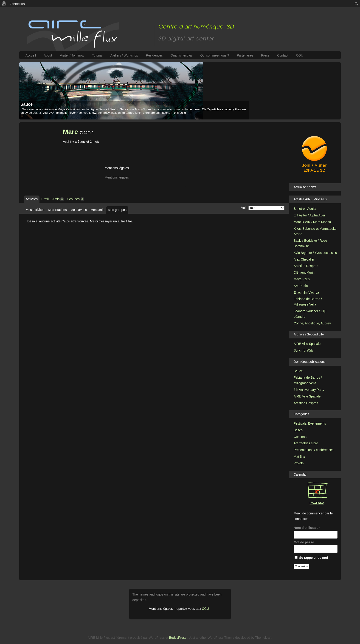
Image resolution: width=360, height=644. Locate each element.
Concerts (300, 437)
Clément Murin (304, 272)
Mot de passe (315, 547)
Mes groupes (117, 210)
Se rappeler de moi (311, 558)
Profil (45, 199)
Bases (298, 430)
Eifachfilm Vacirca (306, 292)
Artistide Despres (306, 266)
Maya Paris (302, 279)
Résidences (154, 55)
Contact (283, 55)
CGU (300, 55)
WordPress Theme (221, 638)
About (48, 55)
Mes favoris (79, 210)
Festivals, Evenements (310, 423)
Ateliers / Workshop (124, 55)
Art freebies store (306, 443)
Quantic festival (182, 55)
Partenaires (245, 55)
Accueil (31, 55)
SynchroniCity (304, 350)
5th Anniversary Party (309, 390)
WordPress (157, 638)
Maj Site (300, 457)
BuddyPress (178, 638)
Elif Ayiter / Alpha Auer (309, 215)
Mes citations (57, 210)
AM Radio (301, 286)
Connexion (17, 4)
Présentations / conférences (314, 450)
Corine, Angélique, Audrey (312, 323)
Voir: (244, 208)
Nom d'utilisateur (315, 532)
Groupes (76, 199)
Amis (58, 199)
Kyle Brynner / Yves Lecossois (315, 253)
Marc (70, 132)
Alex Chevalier (304, 259)
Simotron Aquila (305, 209)
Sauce (27, 104)
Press (265, 55)
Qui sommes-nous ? (215, 55)
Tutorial (97, 55)
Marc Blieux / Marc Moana (312, 222)
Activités (32, 199)
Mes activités (35, 210)
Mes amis (97, 210)
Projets (299, 463)
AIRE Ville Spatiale (307, 344)
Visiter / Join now (72, 55)
